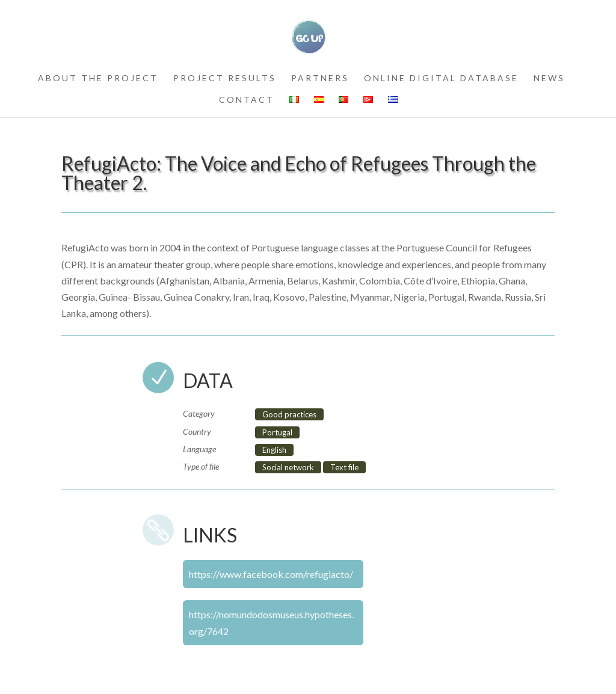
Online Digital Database (441, 78)
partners (320, 78)
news (549, 78)
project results (225, 78)
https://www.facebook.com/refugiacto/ (271, 574)
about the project (98, 78)
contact (247, 100)
